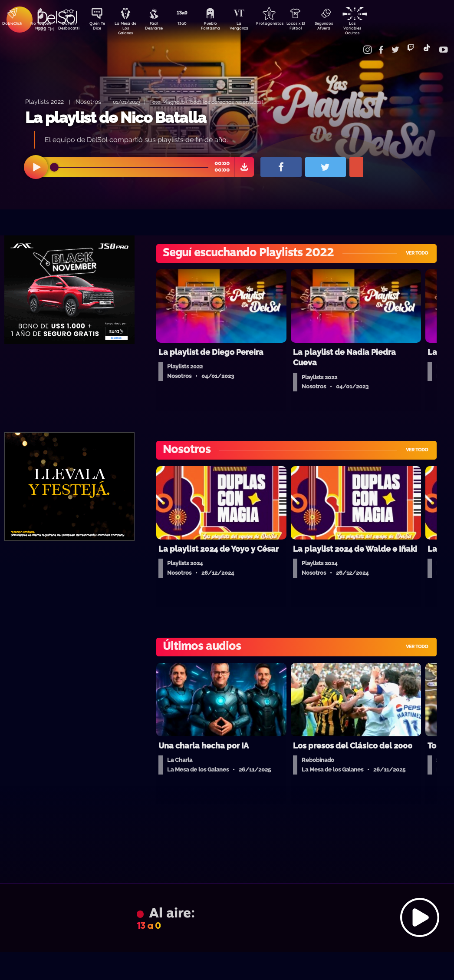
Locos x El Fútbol (313, 27)
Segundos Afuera (343, 27)
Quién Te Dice (100, 27)
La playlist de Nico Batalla (116, 118)
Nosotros (88, 101)
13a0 (191, 24)
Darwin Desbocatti (70, 27)
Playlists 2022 (44, 101)
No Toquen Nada (39, 27)
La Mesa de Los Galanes (131, 28)
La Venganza (252, 27)
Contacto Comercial (357, 45)
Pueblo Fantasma (222, 27)
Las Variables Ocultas (374, 28)
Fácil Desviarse (161, 27)
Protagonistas (283, 24)
